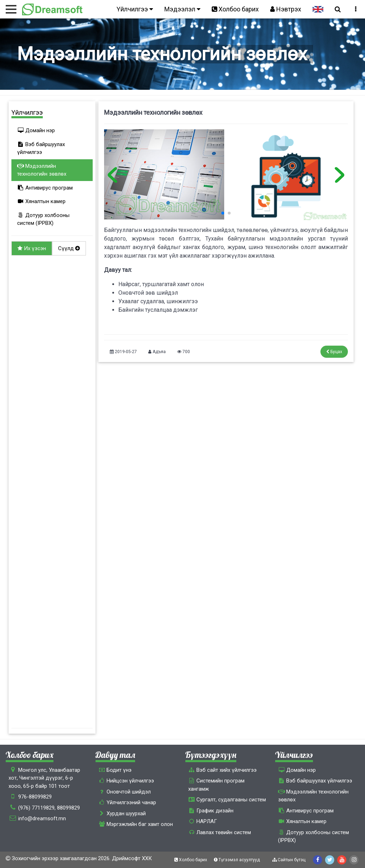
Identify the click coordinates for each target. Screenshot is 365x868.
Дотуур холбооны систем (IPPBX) (43, 219)
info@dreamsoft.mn (42, 818)
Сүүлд (69, 248)
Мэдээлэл (182, 9)
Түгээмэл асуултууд (237, 860)
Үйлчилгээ (135, 9)
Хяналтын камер (41, 201)
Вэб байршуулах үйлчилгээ (41, 148)
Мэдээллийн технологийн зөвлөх (42, 170)
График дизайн (211, 811)
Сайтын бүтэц (289, 860)
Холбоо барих (235, 9)
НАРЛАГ (203, 821)
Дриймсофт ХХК (132, 858)
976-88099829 (35, 797)
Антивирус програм (45, 188)
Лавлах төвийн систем (220, 832)
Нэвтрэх (286, 9)
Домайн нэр (36, 130)
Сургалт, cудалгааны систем (227, 800)
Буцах (334, 352)
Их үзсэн (32, 248)
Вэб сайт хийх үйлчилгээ (222, 770)
